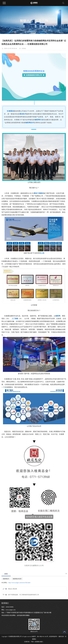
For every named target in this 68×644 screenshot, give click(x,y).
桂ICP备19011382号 (43, 636)
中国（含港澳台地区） (37, 642)
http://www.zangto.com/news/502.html (19, 583)
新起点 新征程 (13, 589)
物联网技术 (6, 579)
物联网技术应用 (17, 579)
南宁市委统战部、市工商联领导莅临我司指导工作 (24, 595)
